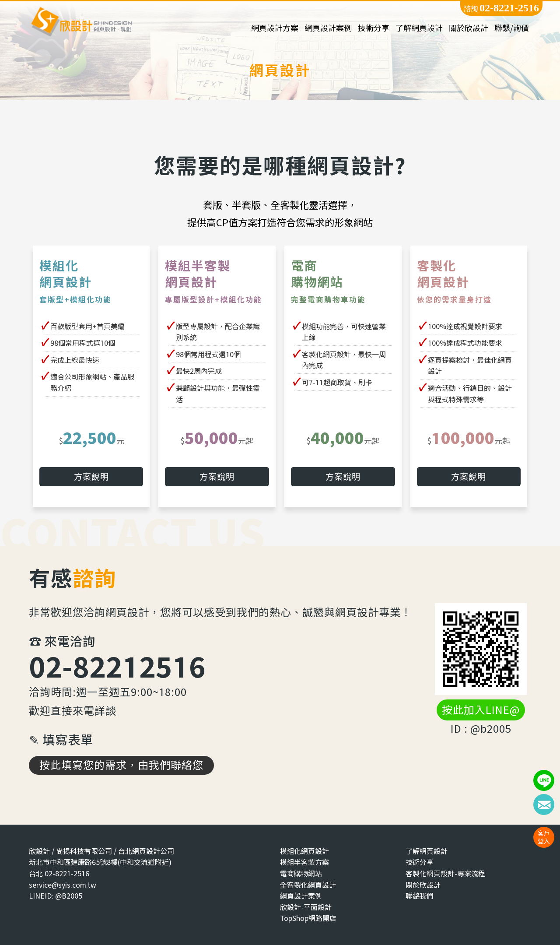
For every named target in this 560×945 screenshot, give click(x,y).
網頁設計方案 (275, 28)
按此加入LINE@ (481, 710)
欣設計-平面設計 (306, 907)
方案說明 (91, 476)
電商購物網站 (301, 873)
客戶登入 (544, 837)
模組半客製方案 (304, 862)
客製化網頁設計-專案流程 (445, 873)
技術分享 (374, 28)
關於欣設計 (469, 28)
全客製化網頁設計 (308, 885)
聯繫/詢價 (512, 28)
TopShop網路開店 (308, 919)
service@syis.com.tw (63, 885)
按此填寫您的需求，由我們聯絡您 (121, 765)
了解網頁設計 (419, 28)
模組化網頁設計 (304, 851)
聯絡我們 (420, 896)
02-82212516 (117, 666)
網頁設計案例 (328, 28)
